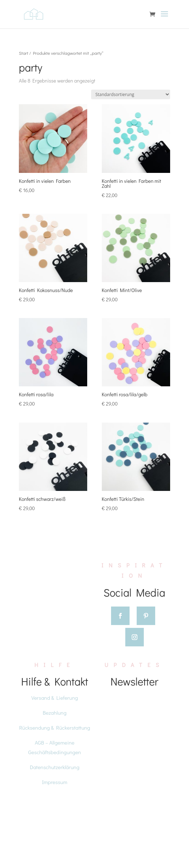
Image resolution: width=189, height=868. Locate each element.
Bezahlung (55, 713)
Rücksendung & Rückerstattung (55, 727)
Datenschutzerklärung (55, 767)
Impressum (55, 782)
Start (23, 53)
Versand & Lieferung (55, 698)
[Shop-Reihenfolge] (131, 94)
